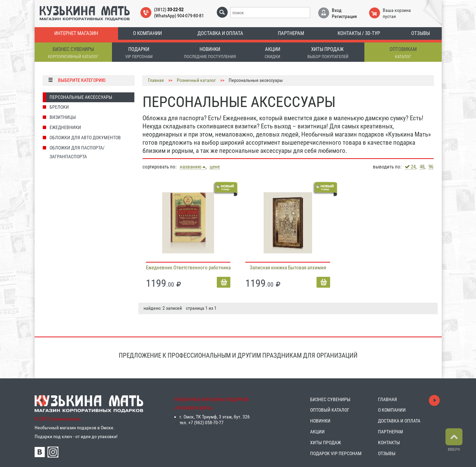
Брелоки (59, 107)
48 (422, 167)
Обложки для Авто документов (85, 138)
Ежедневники (65, 127)
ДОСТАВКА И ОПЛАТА (399, 421)
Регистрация (344, 16)
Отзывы (421, 33)
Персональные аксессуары (81, 97)
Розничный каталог (196, 80)
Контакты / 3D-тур (359, 33)
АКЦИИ (317, 432)
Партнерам (291, 33)
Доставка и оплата (220, 33)
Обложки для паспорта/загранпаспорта (77, 152)
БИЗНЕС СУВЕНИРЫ (330, 399)
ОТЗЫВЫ (387, 453)
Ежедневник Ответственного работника (188, 268)
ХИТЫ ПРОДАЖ (326, 443)
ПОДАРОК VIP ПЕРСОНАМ (336, 453)
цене (215, 167)
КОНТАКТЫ (389, 443)
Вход (337, 10)
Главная (156, 80)
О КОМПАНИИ (392, 410)
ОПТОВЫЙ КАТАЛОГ (330, 410)
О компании (147, 33)
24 (410, 167)
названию (193, 167)
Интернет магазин (76, 33)
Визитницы (63, 117)
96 (431, 167)
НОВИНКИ (320, 421)
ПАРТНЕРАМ (391, 432)
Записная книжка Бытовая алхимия (288, 268)
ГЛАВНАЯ (387, 399)
